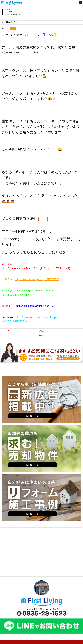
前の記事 (41, 331)
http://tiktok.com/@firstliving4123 (35, 306)
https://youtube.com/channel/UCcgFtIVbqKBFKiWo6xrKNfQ (36, 268)
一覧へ (41, 336)
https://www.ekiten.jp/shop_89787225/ (37, 279)
